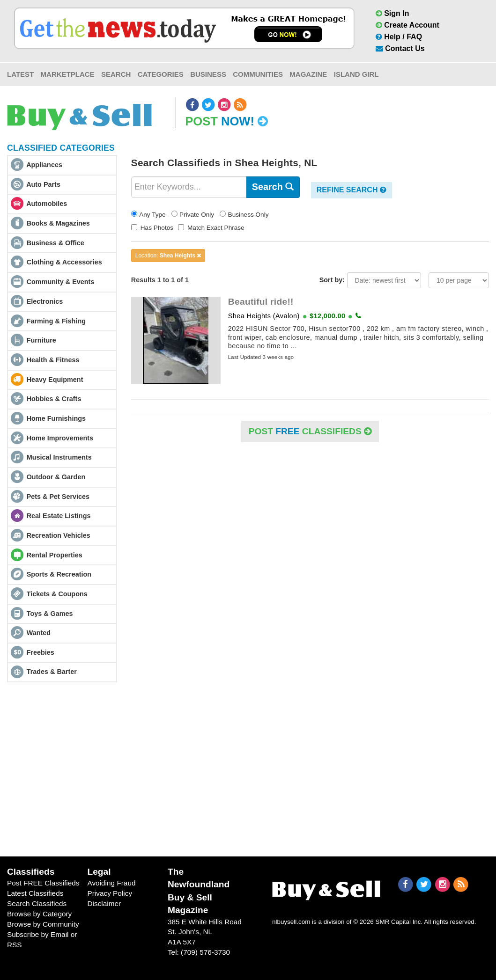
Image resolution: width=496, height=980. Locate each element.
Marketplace (68, 74)
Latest (20, 74)
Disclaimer (104, 903)
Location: (168, 256)
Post (226, 121)
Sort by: (332, 280)
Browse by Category (39, 914)
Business (208, 74)
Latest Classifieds (35, 893)
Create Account (407, 25)
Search (116, 74)
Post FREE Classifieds (43, 883)
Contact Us (400, 48)
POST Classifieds (310, 431)
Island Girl (356, 74)
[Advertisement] (248, 769)
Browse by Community (43, 924)
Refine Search (352, 190)
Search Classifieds (37, 903)
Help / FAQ (399, 37)
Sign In (392, 13)
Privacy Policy (110, 893)
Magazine (308, 74)
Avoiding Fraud (111, 883)
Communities (258, 74)
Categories (161, 74)
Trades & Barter (52, 672)
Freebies (41, 652)
